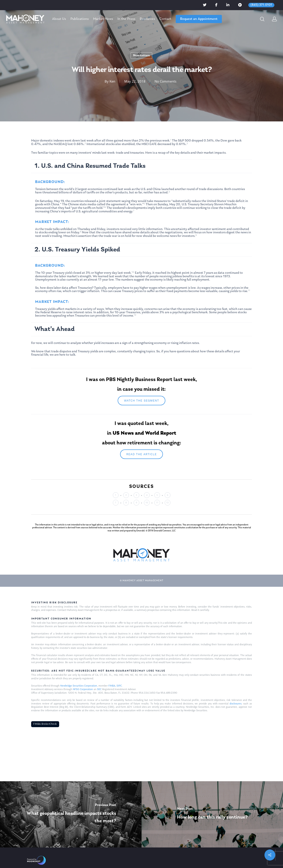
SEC (99, 689)
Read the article (141, 454)
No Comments (165, 81)
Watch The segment (141, 401)
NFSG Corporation (83, 689)
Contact (165, 19)
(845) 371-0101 (261, 5)
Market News (103, 19)
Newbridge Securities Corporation (79, 686)
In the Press (126, 19)
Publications (80, 19)
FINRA (112, 686)
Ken (112, 81)
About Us (59, 19)
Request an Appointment (199, 19)
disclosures (236, 704)
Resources (147, 19)
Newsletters (141, 56)
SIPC (119, 686)
